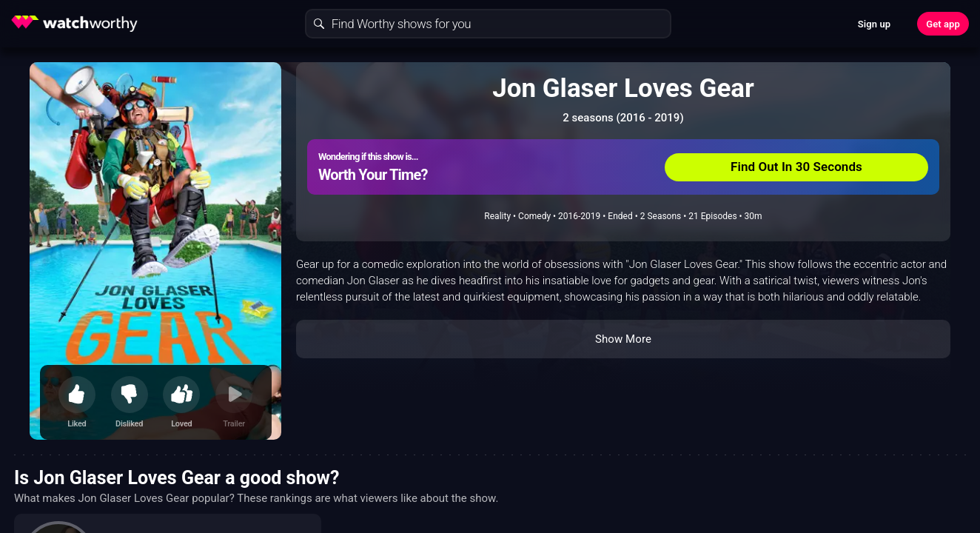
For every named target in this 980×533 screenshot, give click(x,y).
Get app (943, 24)
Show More (623, 339)
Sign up (874, 24)
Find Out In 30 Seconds (796, 167)
